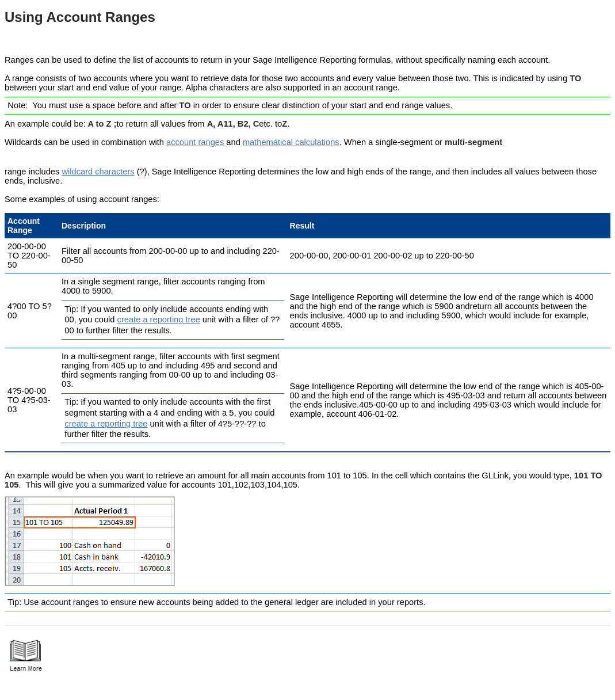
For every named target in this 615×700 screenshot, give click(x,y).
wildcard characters (98, 172)
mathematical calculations (291, 142)
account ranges (195, 142)
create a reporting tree (159, 319)
